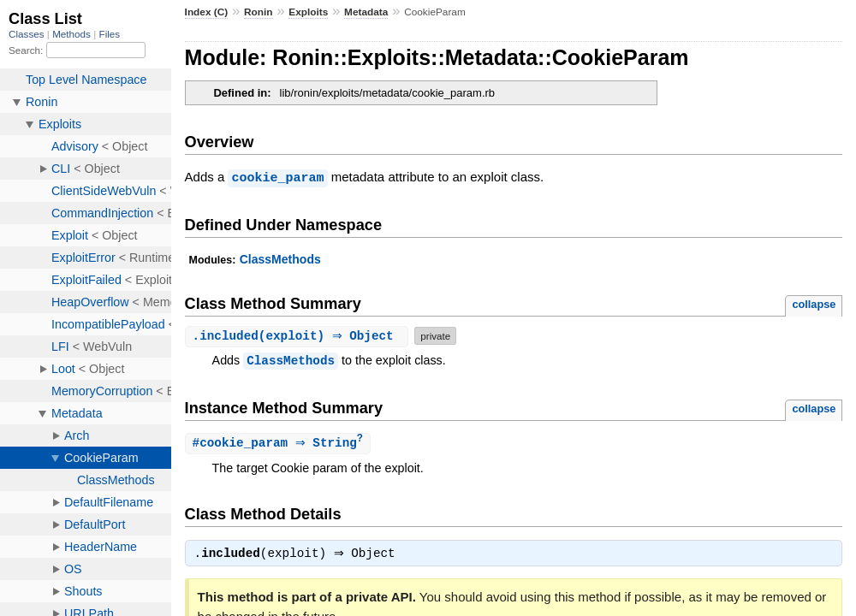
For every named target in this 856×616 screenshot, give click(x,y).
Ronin (259, 12)
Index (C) (207, 12)
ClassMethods (280, 258)
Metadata (366, 12)
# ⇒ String (280, 443)
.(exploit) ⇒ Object (299, 335)
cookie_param (277, 177)
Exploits (308, 12)
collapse (814, 303)
